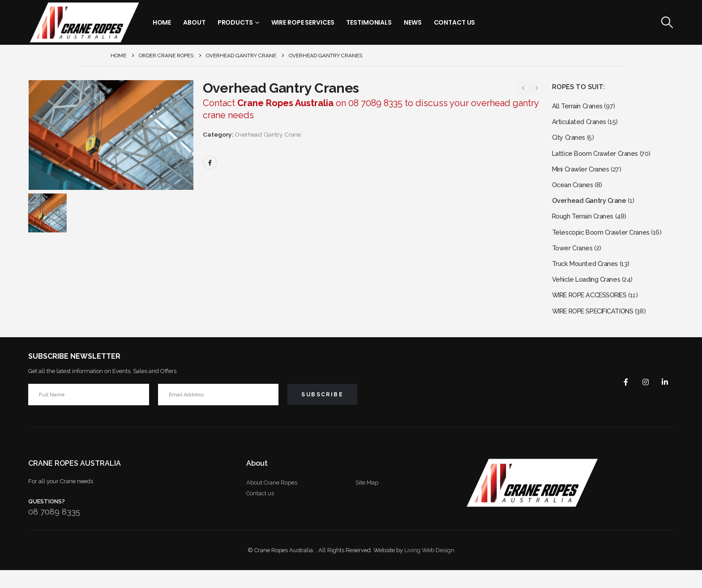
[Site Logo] (84, 22)
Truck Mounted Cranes (588, 277)
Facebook (210, 163)
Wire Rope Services (303, 22)
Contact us (260, 511)
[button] (667, 22)
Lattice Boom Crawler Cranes (598, 157)
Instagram (642, 399)
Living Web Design (429, 568)
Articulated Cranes (581, 123)
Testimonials (369, 22)
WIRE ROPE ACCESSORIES (595, 311)
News (413, 22)
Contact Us (455, 22)
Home (162, 22)
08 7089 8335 (54, 530)
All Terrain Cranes (579, 106)
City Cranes (570, 140)
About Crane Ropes (272, 500)
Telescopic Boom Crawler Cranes (605, 242)
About (194, 22)
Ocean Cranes (574, 191)
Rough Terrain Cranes (585, 225)
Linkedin (664, 399)
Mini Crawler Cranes (583, 174)
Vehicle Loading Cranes (589, 294)
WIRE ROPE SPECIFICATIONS (599, 328)
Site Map (367, 500)
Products (235, 22)
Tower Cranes (574, 260)
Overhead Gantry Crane (268, 134)
